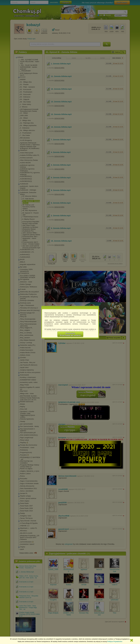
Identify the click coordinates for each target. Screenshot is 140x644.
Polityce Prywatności (115, 642)
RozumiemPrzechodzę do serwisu (70, 334)
